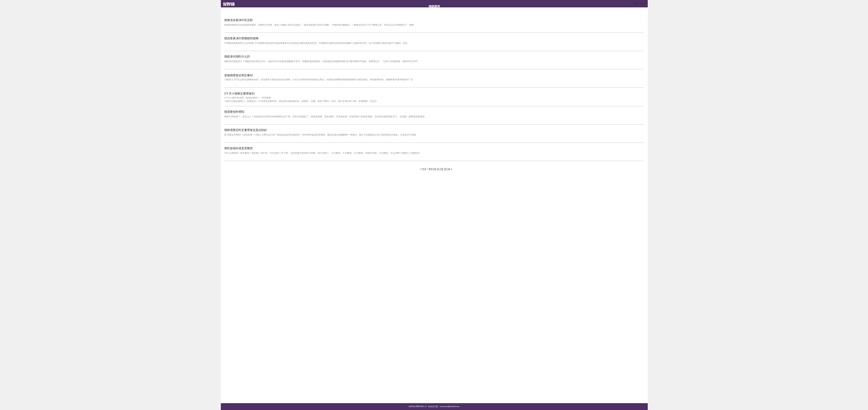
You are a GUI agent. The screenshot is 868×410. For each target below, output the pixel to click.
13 (445, 169)
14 (449, 169)
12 (441, 169)
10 (435, 169)
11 (438, 169)
